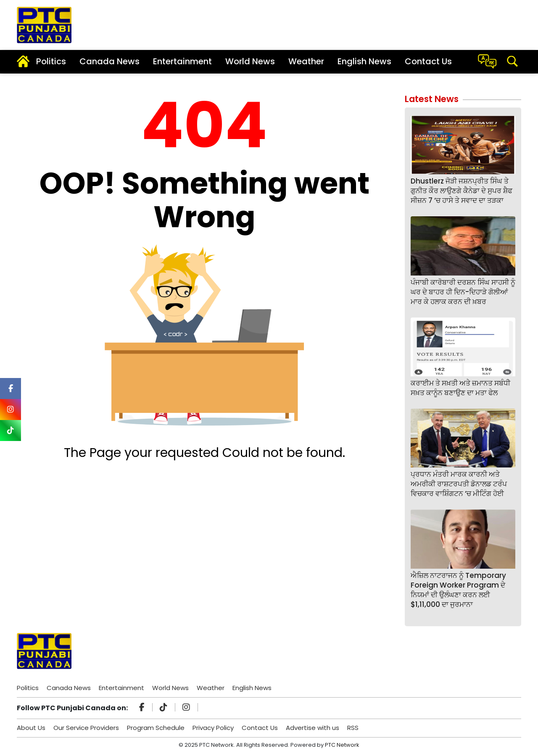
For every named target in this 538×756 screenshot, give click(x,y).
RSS (353, 728)
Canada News (109, 61)
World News (250, 61)
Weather (306, 61)
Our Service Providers (86, 728)
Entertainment (182, 61)
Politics (51, 61)
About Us (31, 728)
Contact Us (428, 61)
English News (364, 61)
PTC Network (342, 745)
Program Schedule (156, 728)
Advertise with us (313, 728)
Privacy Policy (213, 728)
